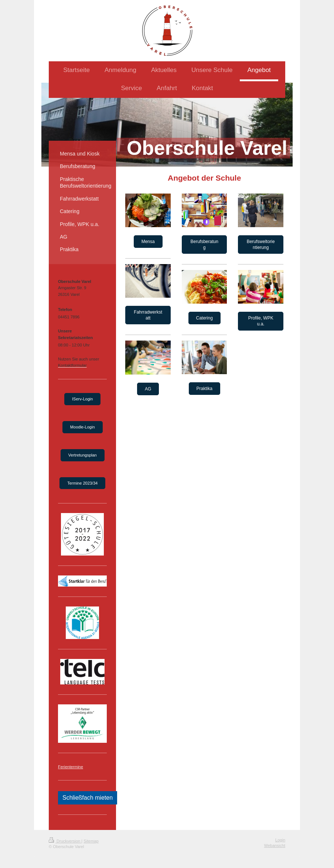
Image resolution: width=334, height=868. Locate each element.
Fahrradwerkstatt (148, 315)
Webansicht (275, 845)
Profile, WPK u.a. (261, 321)
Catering (205, 318)
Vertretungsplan (83, 455)
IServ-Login (82, 399)
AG (148, 389)
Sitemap (91, 841)
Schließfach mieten (88, 798)
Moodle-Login (83, 427)
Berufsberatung (204, 245)
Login (280, 840)
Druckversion (65, 841)
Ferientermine (71, 767)
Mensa (148, 242)
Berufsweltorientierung (261, 245)
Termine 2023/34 (82, 483)
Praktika (205, 389)
